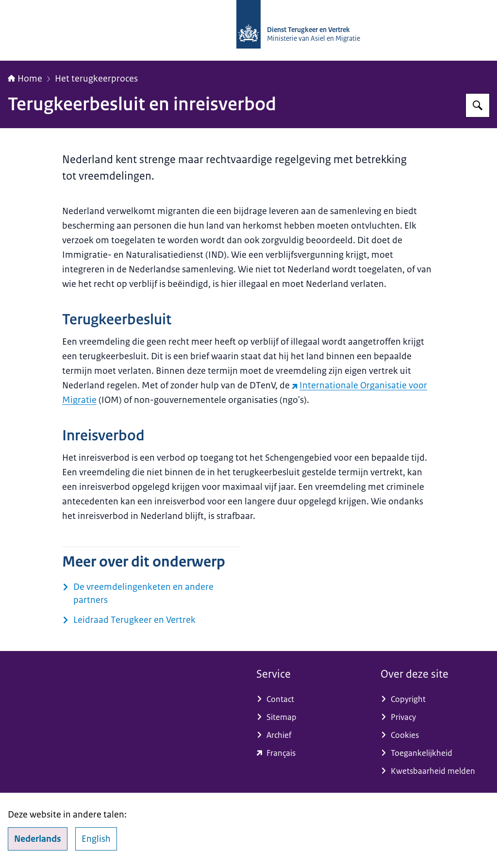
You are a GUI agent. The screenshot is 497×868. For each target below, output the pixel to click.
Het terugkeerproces (96, 79)
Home (25, 79)
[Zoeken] (478, 105)
